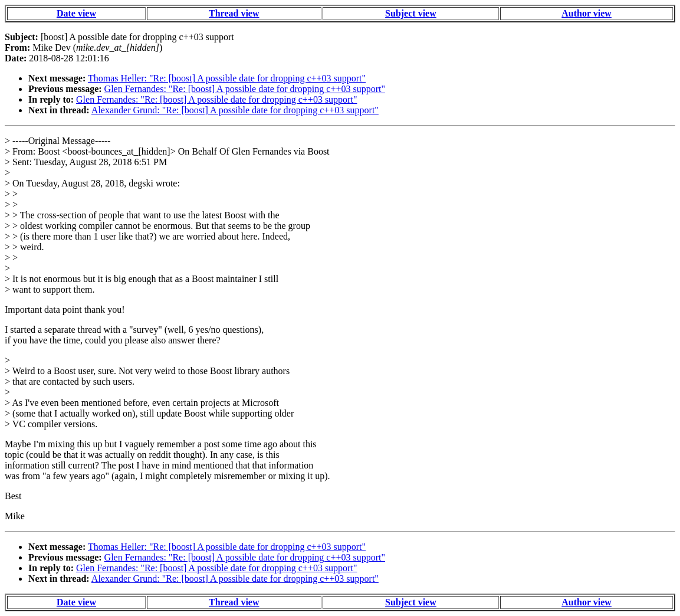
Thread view (234, 13)
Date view (76, 13)
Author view (587, 13)
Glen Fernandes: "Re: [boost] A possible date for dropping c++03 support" (245, 89)
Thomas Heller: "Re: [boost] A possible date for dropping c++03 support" (227, 78)
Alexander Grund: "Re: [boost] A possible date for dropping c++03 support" (235, 110)
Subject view (411, 13)
